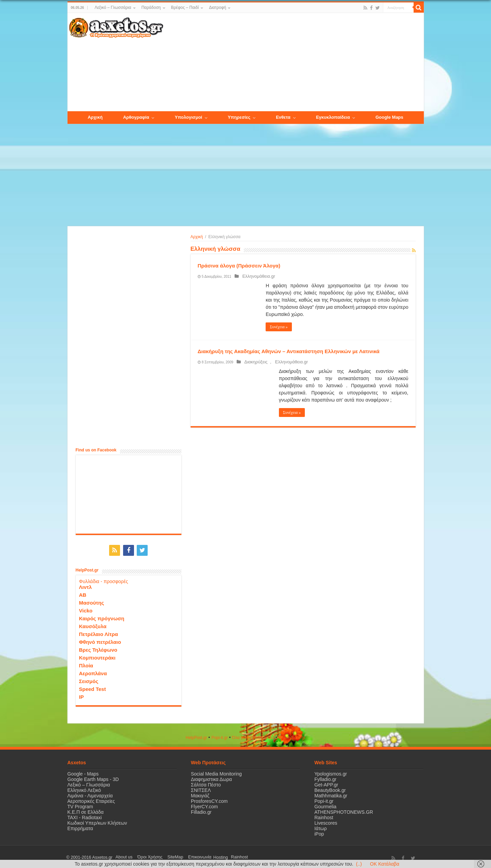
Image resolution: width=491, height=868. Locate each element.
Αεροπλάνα (93, 672)
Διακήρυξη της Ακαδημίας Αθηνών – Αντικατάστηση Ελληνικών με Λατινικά (289, 351)
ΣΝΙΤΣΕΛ (201, 789)
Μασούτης (92, 601)
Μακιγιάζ (200, 794)
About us (122, 856)
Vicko (86, 609)
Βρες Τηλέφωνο (98, 648)
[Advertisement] (293, 62)
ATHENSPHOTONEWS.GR (344, 810)
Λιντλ (86, 585)
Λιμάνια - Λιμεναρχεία (90, 794)
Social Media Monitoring (216, 772)
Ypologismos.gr (331, 772)
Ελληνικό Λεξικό (84, 789)
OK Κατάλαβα (385, 864)
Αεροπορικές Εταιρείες (91, 799)
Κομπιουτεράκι (97, 656)
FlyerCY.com (204, 805)
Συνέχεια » (279, 327)
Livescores (326, 821)
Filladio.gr (201, 810)
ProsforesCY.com (209, 799)
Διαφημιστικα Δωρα (211, 778)
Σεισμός (89, 679)
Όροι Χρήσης (144, 856)
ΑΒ (83, 593)
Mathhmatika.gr (331, 794)
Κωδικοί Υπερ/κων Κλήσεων (97, 821)
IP (81, 695)
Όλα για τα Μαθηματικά (253, 736)
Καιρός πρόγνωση (102, 617)
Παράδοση (151, 8)
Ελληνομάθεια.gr (256, 276)
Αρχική (197, 237)
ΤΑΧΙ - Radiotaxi (85, 816)
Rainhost (324, 816)
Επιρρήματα (80, 827)
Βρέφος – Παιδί (185, 8)
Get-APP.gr (326, 783)
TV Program (80, 805)
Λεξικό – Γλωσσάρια (113, 8)
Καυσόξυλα (93, 625)
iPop (319, 832)
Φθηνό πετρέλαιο (100, 640)
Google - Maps (83, 772)
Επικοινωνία (187, 856)
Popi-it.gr (220, 736)
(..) (359, 864)
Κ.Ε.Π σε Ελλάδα (86, 810)
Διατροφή (218, 8)
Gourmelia (325, 805)
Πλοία (86, 664)
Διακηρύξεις (253, 362)
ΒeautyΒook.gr (292, 736)
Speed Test (93, 687)
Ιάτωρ (321, 827)
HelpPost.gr (196, 736)
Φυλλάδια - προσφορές (104, 580)
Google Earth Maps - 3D (93, 778)
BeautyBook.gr (330, 789)
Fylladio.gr (325, 778)
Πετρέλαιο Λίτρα (99, 632)
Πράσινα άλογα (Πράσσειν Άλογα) (239, 266)
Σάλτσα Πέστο (206, 783)
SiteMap (166, 856)
